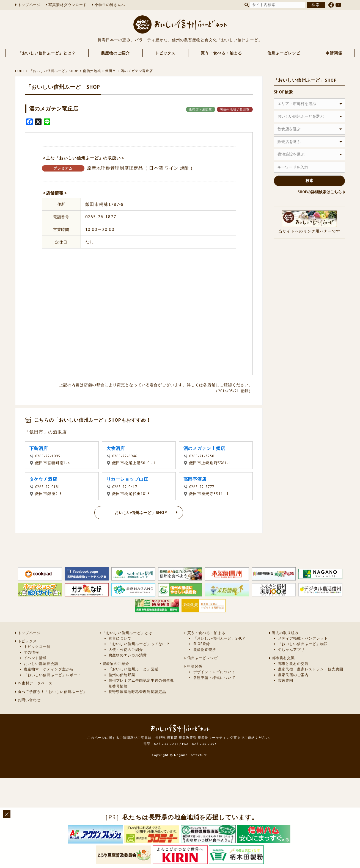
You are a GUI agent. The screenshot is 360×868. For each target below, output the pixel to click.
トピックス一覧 (37, 647)
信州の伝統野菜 (122, 675)
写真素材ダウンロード (68, 5)
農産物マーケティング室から (49, 669)
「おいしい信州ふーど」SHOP (54, 71)
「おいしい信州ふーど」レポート (53, 675)
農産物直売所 (205, 650)
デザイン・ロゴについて (215, 672)
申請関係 (334, 53)
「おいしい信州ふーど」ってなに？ (139, 644)
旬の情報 (32, 652)
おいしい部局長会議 (41, 664)
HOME (20, 71)
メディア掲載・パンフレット (303, 638)
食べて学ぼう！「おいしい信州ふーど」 (52, 692)
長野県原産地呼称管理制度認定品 (137, 692)
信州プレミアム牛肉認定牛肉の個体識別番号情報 (141, 683)
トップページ (29, 5)
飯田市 (111, 71)
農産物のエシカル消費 (128, 655)
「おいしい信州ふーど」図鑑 (134, 669)
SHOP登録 (202, 644)
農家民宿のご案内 (293, 675)
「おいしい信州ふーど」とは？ (47, 53)
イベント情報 (35, 658)
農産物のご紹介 (115, 53)
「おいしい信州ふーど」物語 (303, 644)
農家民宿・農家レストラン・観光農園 (311, 669)
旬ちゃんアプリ (292, 650)
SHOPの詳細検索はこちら (320, 192)
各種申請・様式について (215, 678)
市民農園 (286, 680)
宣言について (120, 638)
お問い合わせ (29, 700)
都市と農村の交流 (293, 664)
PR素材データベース (35, 683)
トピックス (165, 53)
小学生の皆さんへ (110, 5)
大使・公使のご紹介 (126, 650)
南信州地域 (92, 71)
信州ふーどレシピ (284, 53)
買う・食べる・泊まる (221, 53)
